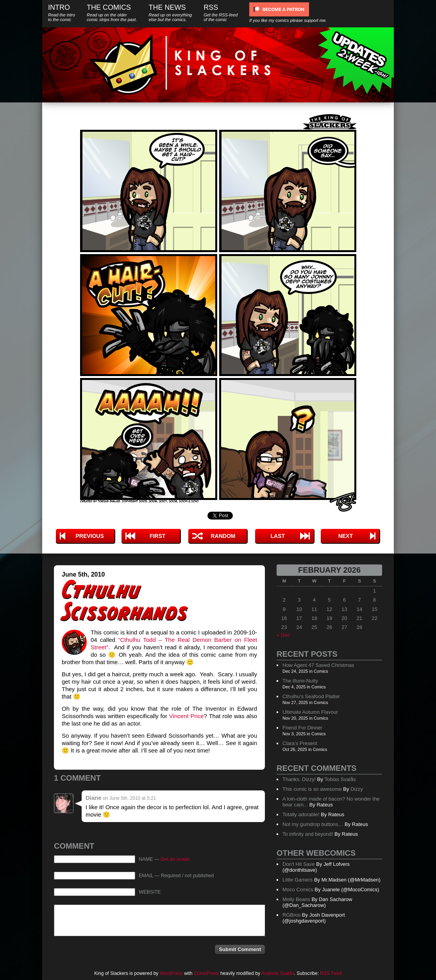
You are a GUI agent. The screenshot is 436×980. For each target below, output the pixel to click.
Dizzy (357, 789)
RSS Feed (331, 973)
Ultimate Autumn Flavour (310, 712)
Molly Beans (296, 899)
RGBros (291, 915)
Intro (62, 13)
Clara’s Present (300, 743)
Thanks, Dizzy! (299, 779)
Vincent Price (187, 716)
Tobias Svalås (340, 779)
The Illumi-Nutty (300, 681)
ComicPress (206, 973)
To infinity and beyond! (308, 834)
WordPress (171, 973)
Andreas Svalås (278, 973)
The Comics (112, 13)
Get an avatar (175, 859)
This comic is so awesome (312, 789)
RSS (221, 13)
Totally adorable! (301, 814)
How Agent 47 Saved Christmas (318, 665)
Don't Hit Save (299, 864)
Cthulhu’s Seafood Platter (311, 696)
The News (170, 13)
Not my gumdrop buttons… (313, 824)
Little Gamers (298, 880)
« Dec (283, 635)
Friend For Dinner (302, 728)
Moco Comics (298, 890)
